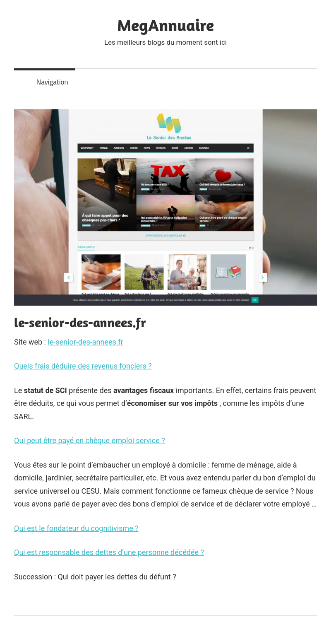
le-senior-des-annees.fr (85, 342)
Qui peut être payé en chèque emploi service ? (90, 440)
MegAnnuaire (165, 25)
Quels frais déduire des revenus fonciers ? (83, 366)
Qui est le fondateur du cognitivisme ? (76, 528)
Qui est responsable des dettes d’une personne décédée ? (109, 552)
